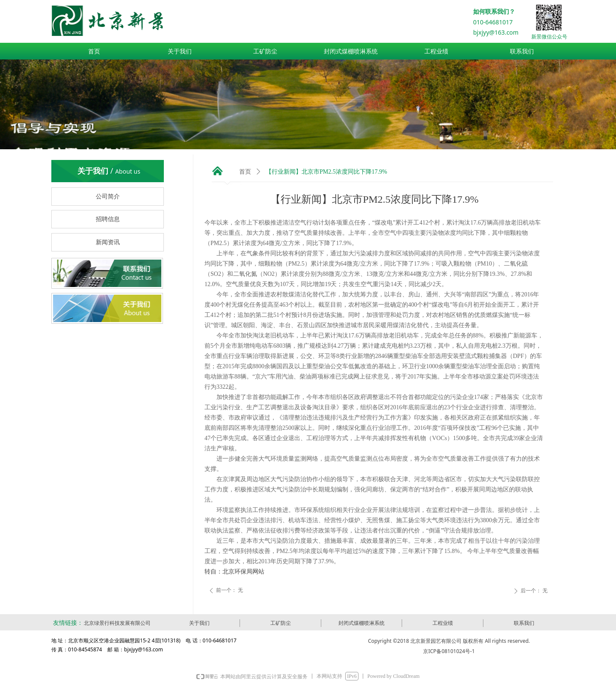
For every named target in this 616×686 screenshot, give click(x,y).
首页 (245, 172)
